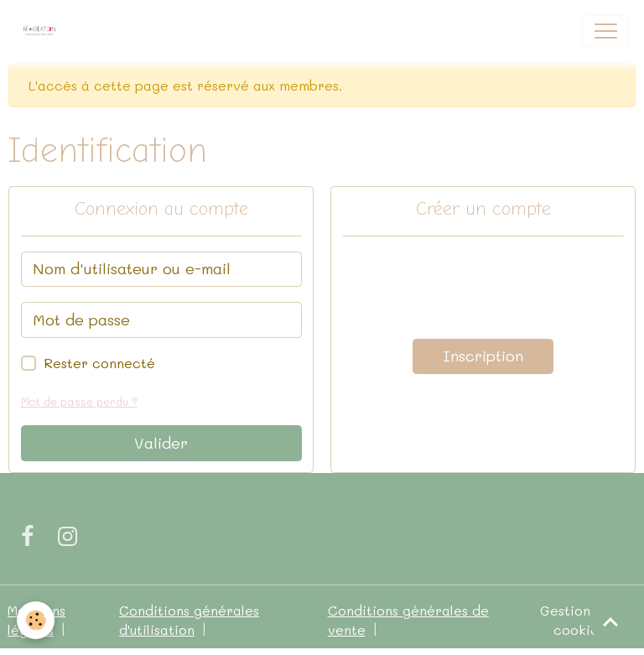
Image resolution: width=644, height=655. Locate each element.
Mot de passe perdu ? (79, 402)
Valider (161, 443)
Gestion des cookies (579, 620)
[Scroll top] (610, 621)
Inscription (483, 356)
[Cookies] (36, 620)
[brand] (43, 31)
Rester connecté (99, 363)
